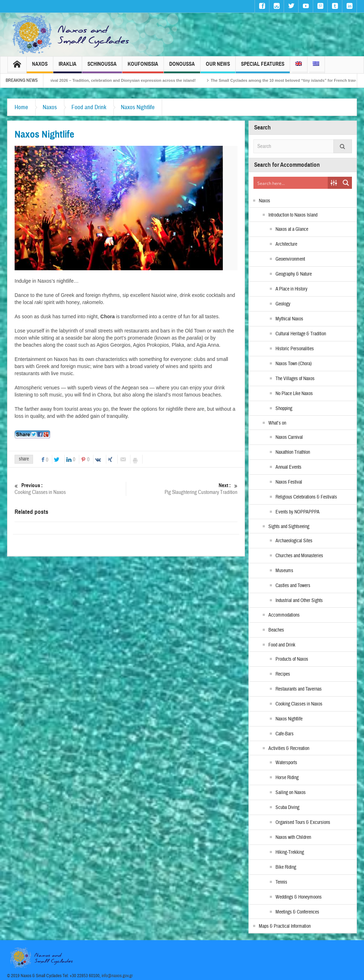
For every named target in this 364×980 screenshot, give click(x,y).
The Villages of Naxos (295, 379)
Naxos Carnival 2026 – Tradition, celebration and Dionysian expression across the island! (121, 80)
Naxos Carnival (289, 437)
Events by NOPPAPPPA (298, 512)
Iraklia (68, 67)
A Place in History (291, 289)
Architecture (286, 244)
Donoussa (182, 67)
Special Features (263, 67)
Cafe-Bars (285, 734)
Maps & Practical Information (285, 926)
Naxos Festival (289, 482)
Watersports (286, 763)
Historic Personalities (295, 349)
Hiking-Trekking (290, 852)
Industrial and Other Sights (299, 601)
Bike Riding (286, 867)
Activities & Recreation (289, 749)
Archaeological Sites (294, 541)
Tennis (281, 882)
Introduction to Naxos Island (293, 215)
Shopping (284, 409)
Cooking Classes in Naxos (70, 489)
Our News (218, 67)
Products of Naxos (292, 659)
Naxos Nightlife (138, 107)
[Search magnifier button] (346, 183)
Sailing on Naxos (291, 793)
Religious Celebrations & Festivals (306, 497)
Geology (283, 304)
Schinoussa (102, 67)
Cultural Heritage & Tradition (301, 334)
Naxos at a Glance (292, 229)
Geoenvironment (290, 259)
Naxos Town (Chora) (294, 364)
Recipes (283, 674)
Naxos (40, 67)
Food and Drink (89, 107)
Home (21, 107)
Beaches (276, 630)
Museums (284, 571)
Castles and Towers (293, 586)
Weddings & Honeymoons (299, 897)
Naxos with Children (293, 837)
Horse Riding (287, 778)
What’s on (277, 423)
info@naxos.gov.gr (117, 976)
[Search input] (291, 183)
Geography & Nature (294, 274)
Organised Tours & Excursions (303, 822)
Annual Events (288, 467)
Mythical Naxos (289, 319)
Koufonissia (143, 67)
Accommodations (284, 615)
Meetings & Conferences (297, 912)
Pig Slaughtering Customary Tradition (182, 489)
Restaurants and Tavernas (299, 689)
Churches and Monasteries (299, 556)
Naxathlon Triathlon (293, 452)
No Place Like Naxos (294, 394)
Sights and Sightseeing (289, 527)
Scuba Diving (287, 808)
